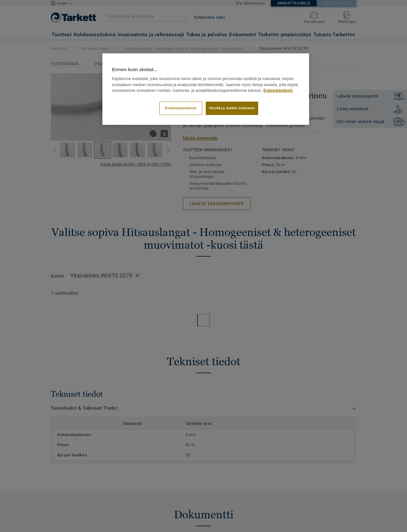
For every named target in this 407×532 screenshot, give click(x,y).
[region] (206, 89)
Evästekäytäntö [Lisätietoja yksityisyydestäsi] (278, 91)
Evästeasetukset (181, 108)
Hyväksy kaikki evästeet (232, 108)
